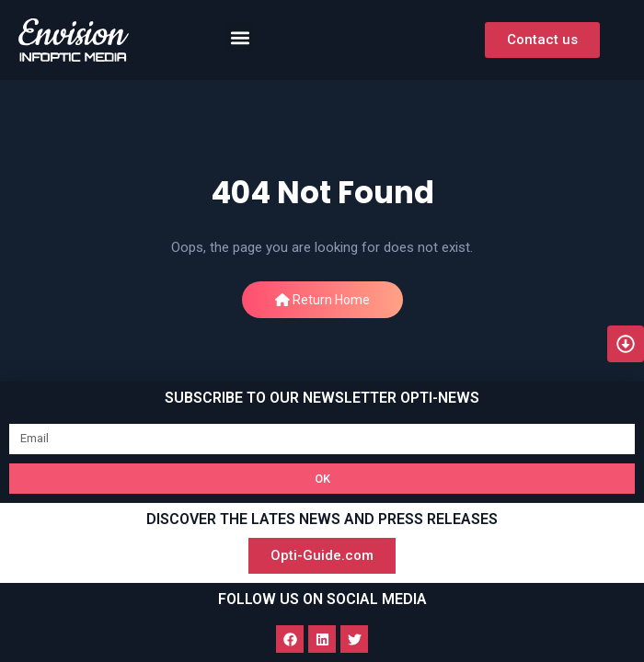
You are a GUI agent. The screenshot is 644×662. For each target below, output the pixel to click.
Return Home (322, 300)
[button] (240, 37)
